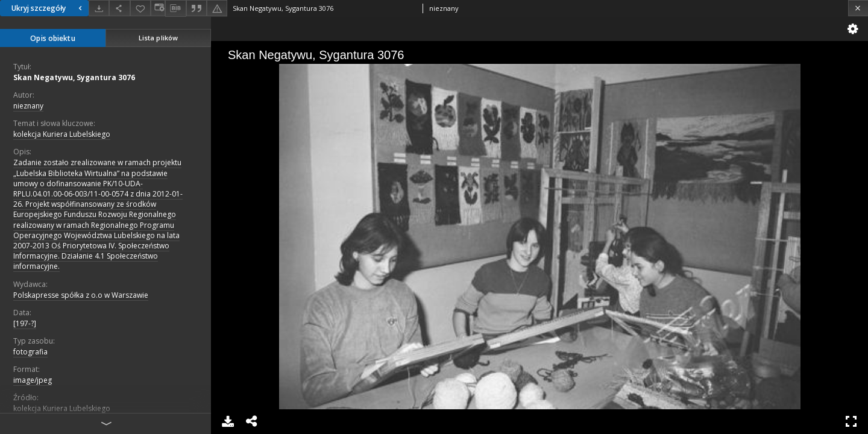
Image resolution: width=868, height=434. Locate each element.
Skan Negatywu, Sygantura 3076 (74, 77)
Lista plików (158, 38)
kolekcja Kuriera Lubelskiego (62, 134)
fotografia (30, 352)
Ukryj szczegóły (48, 8)
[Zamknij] (858, 8)
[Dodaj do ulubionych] (140, 8)
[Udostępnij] (119, 8)
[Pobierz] (99, 8)
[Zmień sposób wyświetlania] (158, 8)
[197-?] (25, 323)
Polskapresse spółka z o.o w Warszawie (81, 295)
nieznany (28, 106)
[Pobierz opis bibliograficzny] (175, 8)
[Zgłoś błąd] (217, 8)
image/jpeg (33, 380)
